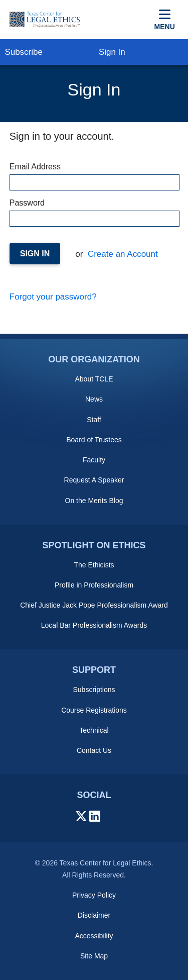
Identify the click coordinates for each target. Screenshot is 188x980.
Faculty (94, 460)
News (94, 399)
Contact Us (94, 750)
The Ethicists (94, 565)
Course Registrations (94, 710)
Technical (94, 730)
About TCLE (94, 379)
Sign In (112, 52)
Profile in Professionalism (94, 585)
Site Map (94, 956)
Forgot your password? (53, 297)
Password (94, 213)
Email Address (94, 176)
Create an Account (122, 254)
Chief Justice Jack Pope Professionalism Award (94, 605)
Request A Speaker (94, 480)
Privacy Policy (94, 895)
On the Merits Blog (94, 501)
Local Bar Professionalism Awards (94, 625)
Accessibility (94, 936)
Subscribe (24, 52)
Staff (94, 420)
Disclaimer (94, 915)
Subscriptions (94, 690)
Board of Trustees (94, 440)
